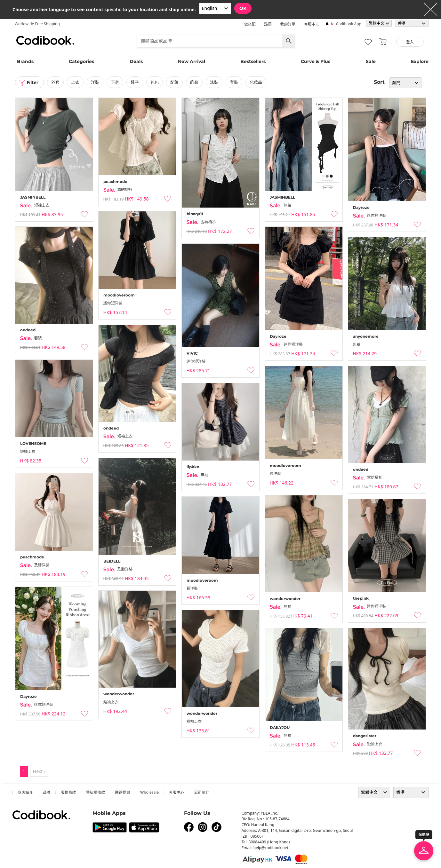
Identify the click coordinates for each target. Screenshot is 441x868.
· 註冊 (267, 24)
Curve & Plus (316, 61)
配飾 (174, 82)
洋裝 (95, 82)
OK (243, 8)
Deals (136, 61)
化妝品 (256, 82)
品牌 (47, 792)
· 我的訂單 (287, 24)
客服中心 (176, 792)
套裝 (234, 82)
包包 (155, 82)
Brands (25, 61)
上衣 (75, 82)
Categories (81, 61)
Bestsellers (253, 61)
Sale (371, 61)
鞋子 (135, 82)
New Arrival (192, 61)
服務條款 (68, 792)
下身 (115, 82)
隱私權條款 (95, 792)
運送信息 (123, 792)
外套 (55, 82)
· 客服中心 (310, 24)
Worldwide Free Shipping (37, 24)
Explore (420, 61)
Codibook (45, 40)
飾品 (194, 82)
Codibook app (349, 24)
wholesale (149, 792)
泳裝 (214, 82)
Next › (39, 771)
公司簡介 (202, 792)
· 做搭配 (249, 24)
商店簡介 (25, 792)
